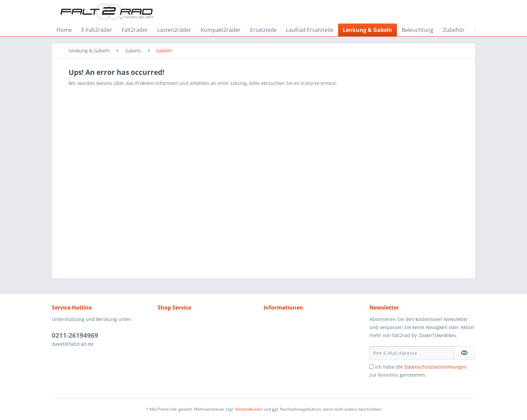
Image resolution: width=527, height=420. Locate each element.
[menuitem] (64, 30)
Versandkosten (249, 409)
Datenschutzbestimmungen (436, 367)
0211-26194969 (75, 335)
